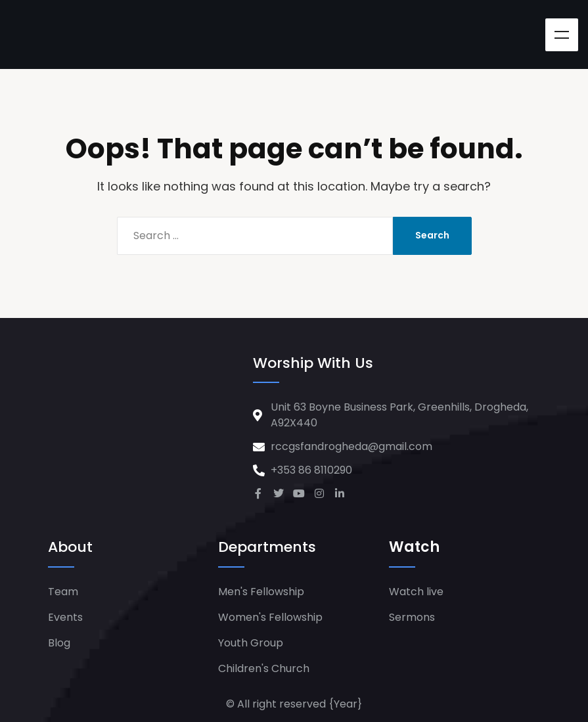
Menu (562, 35)
